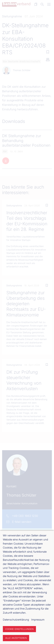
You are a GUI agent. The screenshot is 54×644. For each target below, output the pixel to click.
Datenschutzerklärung (16, 620)
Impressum (38, 620)
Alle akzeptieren (16, 638)
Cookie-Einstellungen (19, 629)
